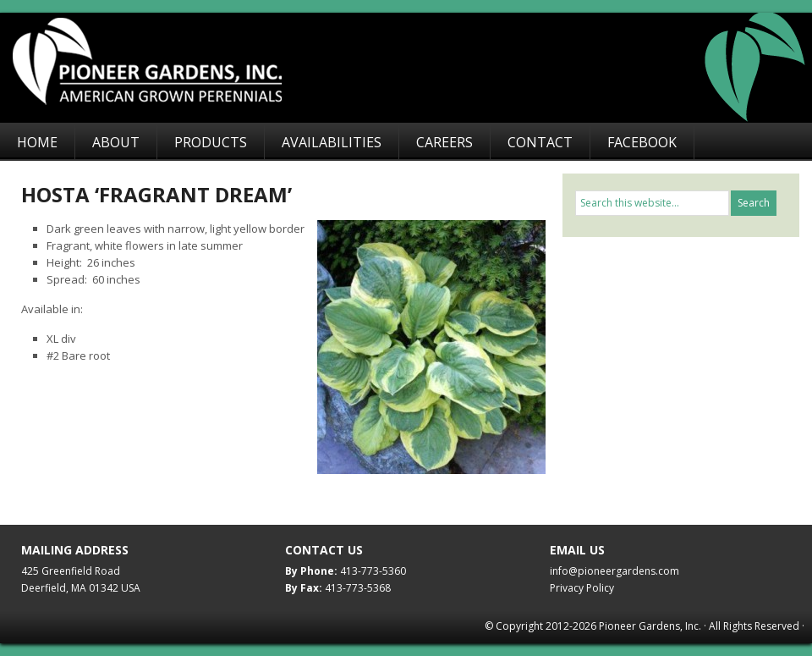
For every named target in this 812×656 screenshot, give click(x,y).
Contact (540, 142)
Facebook (642, 142)
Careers (444, 142)
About (116, 142)
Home (37, 142)
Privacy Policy (582, 588)
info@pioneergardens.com (614, 571)
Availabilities (332, 142)
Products (211, 142)
